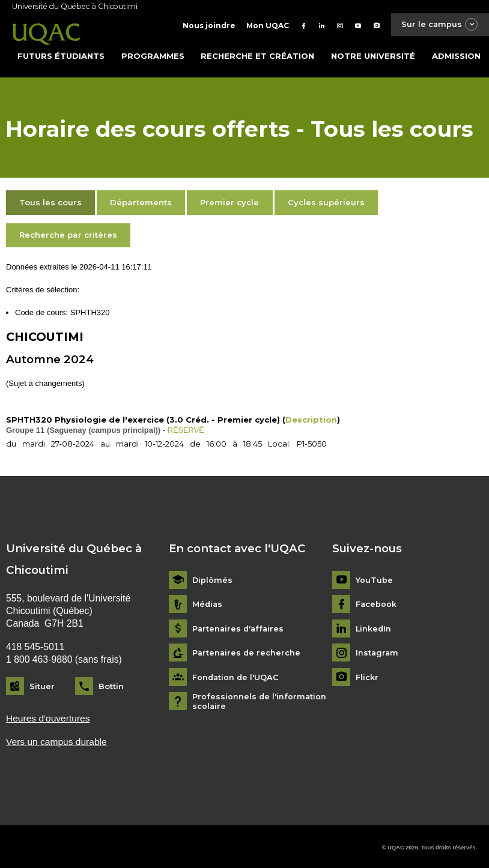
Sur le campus (439, 25)
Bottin (111, 684)
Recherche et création (257, 53)
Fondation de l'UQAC (236, 674)
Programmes (153, 53)
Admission (456, 53)
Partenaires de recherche (247, 650)
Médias (208, 602)
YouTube (374, 577)
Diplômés (213, 577)
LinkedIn (374, 626)
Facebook (376, 602)
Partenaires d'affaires (239, 626)
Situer (42, 684)
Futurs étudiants (61, 53)
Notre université (373, 53)
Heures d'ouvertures (48, 716)
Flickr (367, 674)
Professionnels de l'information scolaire (260, 699)
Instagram (378, 650)
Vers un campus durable (57, 739)
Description (311, 417)
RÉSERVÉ (186, 428)
